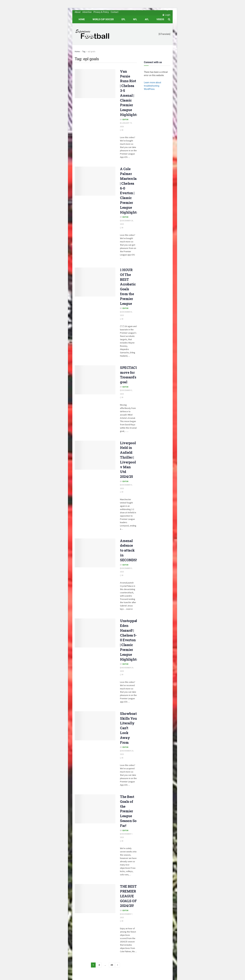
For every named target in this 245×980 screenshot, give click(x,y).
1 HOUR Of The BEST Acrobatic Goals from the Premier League (128, 287)
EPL (123, 19)
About (78, 12)
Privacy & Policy (101, 12)
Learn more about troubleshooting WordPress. (152, 86)
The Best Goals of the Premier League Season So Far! (128, 811)
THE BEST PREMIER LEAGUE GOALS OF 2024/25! (128, 896)
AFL (147, 19)
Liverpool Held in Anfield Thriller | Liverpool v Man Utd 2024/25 (128, 460)
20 (112, 965)
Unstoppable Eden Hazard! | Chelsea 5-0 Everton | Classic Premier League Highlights (130, 640)
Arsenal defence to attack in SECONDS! (128, 550)
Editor (125, 120)
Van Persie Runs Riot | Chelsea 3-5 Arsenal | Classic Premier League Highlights (129, 93)
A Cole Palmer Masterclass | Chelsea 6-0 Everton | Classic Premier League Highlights (130, 190)
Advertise (87, 12)
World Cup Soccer (103, 19)
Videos (160, 19)
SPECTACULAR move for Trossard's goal (133, 375)
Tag (84, 52)
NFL (135, 19)
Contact (115, 12)
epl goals (92, 52)
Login (166, 15)
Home (82, 19)
